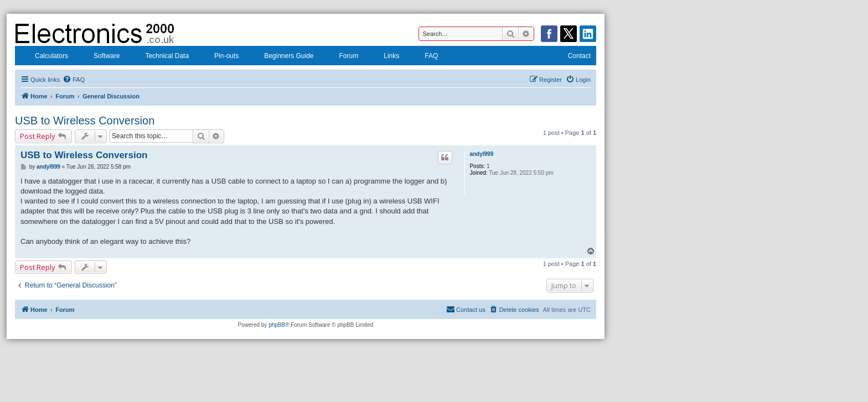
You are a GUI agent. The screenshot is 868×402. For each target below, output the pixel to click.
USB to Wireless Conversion (85, 121)
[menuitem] (74, 80)
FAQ (424, 57)
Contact (572, 57)
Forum (342, 57)
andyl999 (481, 154)
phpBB (277, 325)
